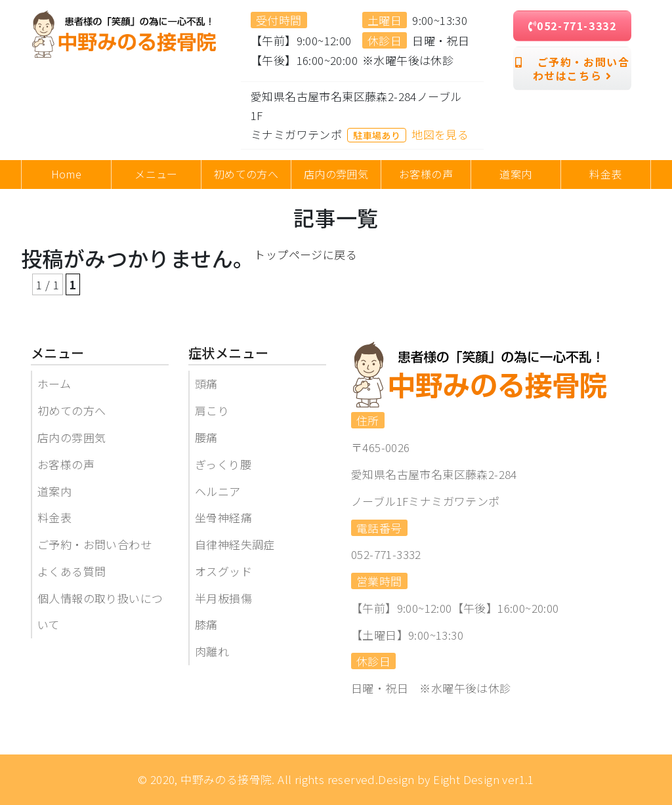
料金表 (54, 517)
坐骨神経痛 (223, 517)
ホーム (54, 383)
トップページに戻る (305, 254)
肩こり (212, 410)
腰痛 (206, 437)
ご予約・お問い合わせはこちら (573, 69)
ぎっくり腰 (223, 464)
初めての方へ (72, 410)
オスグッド (223, 571)
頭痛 (206, 383)
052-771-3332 (573, 26)
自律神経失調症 (235, 544)
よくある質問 (72, 571)
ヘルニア (218, 491)
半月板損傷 (223, 598)
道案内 (54, 491)
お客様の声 (66, 464)
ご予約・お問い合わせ (94, 544)
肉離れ (212, 651)
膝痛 (206, 624)
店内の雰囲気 (72, 437)
